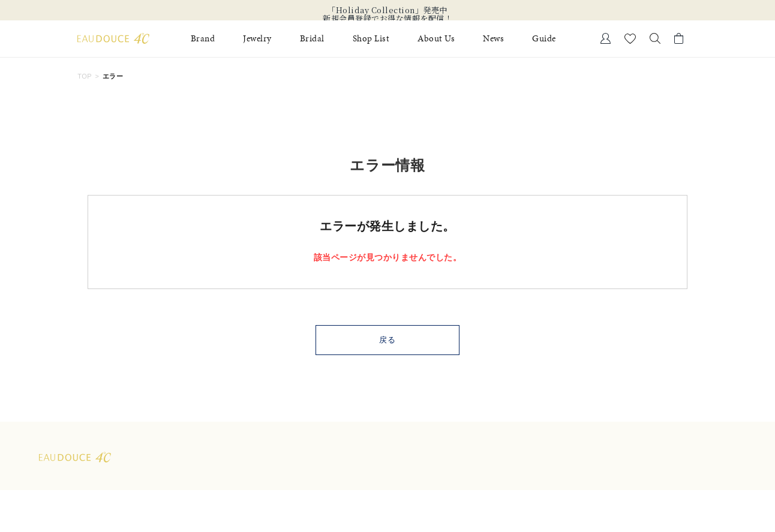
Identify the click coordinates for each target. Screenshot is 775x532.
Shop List (371, 39)
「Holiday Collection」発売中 (387, 10)
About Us (436, 39)
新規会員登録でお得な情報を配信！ (387, 19)
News (493, 39)
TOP (85, 76)
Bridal (312, 39)
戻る (388, 340)
